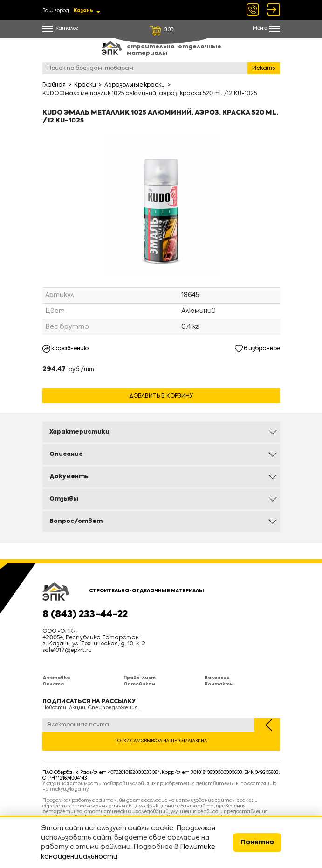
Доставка (56, 678)
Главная (54, 85)
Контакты (219, 684)
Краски (85, 85)
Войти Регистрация (274, 10)
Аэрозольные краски (135, 85)
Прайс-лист (140, 678)
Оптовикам (139, 684)
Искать (264, 68)
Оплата (53, 684)
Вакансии (217, 678)
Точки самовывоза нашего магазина (161, 741)
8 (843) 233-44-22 (85, 615)
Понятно (257, 842)
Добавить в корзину (161, 396)
